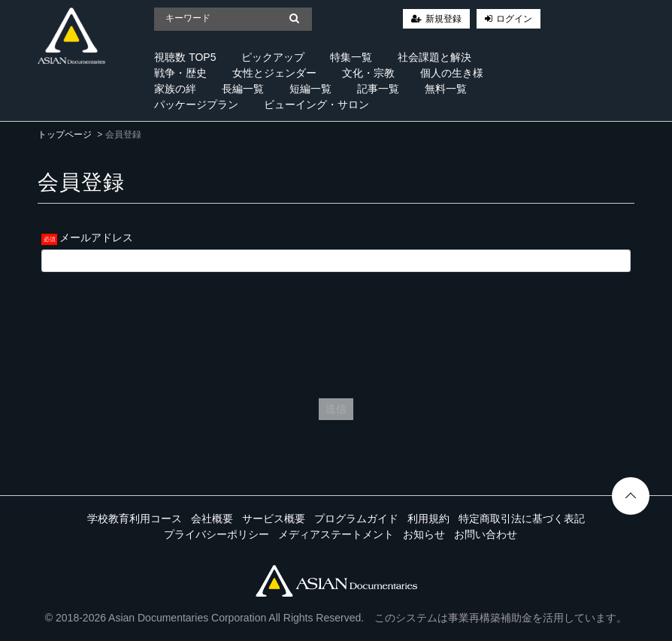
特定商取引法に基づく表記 (522, 519)
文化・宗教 (368, 73)
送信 (336, 409)
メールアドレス (96, 237)
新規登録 (443, 19)
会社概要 (212, 519)
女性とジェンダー (274, 73)
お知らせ (424, 534)
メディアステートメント (336, 534)
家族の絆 (175, 89)
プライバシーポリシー (216, 534)
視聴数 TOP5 (185, 57)
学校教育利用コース (135, 519)
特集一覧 (351, 57)
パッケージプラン (196, 104)
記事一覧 (378, 89)
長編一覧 (243, 89)
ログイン (514, 19)
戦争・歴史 (180, 73)
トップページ (65, 135)
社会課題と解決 (434, 57)
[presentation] (336, 331)
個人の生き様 (452, 73)
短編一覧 (310, 89)
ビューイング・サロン (316, 104)
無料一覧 (446, 89)
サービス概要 (274, 519)
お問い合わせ (486, 534)
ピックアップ (273, 57)
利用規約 (428, 519)
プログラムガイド (356, 519)
